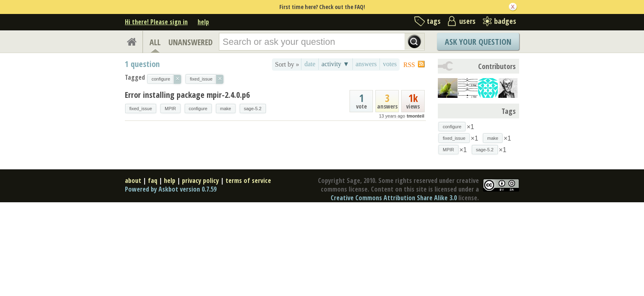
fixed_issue (141, 109)
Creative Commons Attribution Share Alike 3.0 (394, 198)
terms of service (248, 180)
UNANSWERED (191, 42)
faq (153, 180)
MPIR (170, 109)
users (467, 21)
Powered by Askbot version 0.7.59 (171, 189)
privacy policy (200, 180)
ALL (155, 42)
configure (198, 109)
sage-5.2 (253, 109)
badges (505, 21)
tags (434, 21)
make (226, 109)
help (203, 22)
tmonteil (415, 116)
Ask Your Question (478, 42)
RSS (409, 65)
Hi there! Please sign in (156, 22)
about (133, 180)
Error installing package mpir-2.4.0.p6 (187, 95)
